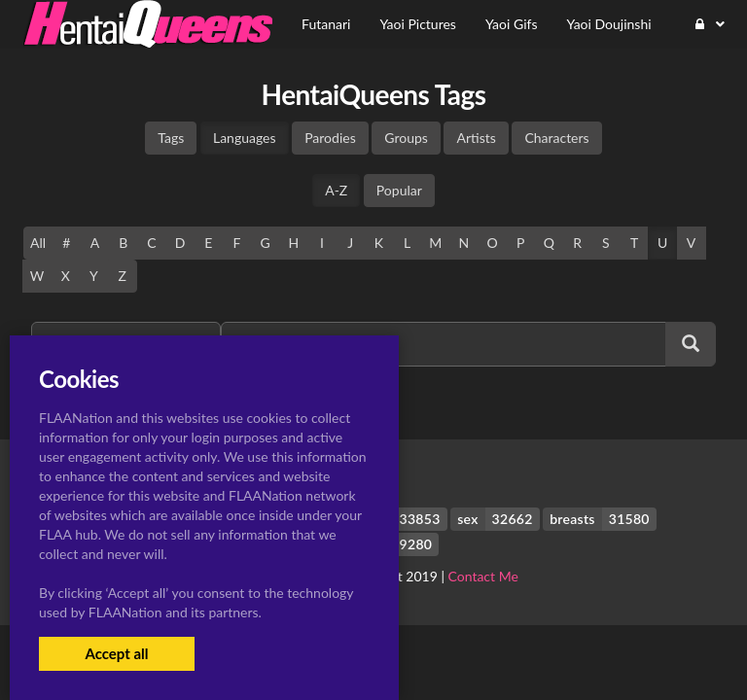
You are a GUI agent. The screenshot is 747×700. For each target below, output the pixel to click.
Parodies (330, 138)
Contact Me (483, 576)
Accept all (116, 653)
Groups (406, 138)
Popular (399, 190)
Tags (171, 138)
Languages (245, 138)
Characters (556, 138)
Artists (476, 138)
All (38, 243)
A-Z (336, 190)
